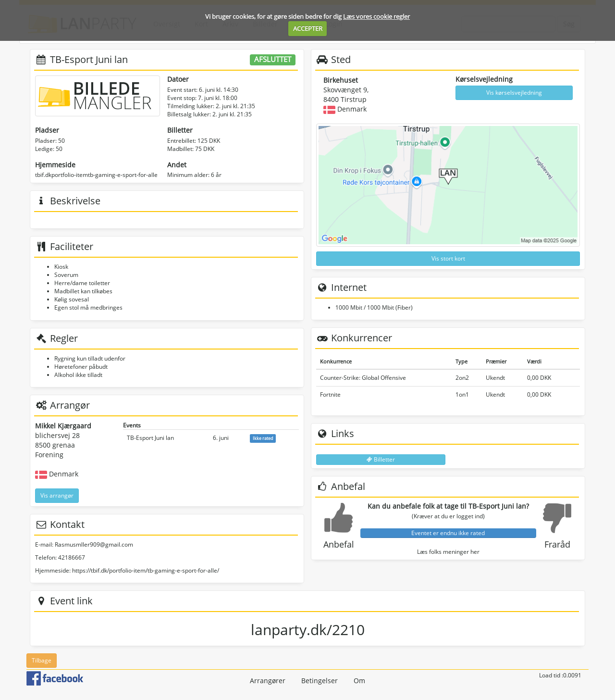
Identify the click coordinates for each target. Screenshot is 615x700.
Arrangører (268, 681)
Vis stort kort (448, 258)
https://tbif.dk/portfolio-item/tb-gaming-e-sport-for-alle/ (146, 570)
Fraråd (557, 544)
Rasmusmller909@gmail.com (94, 544)
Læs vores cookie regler (376, 16)
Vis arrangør (57, 495)
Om (359, 681)
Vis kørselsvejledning (514, 93)
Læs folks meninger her (448, 552)
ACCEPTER (308, 28)
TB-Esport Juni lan (150, 438)
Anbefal (339, 544)
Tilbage (42, 660)
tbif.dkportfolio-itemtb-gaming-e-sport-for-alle (96, 175)
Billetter (381, 459)
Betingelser (320, 681)
